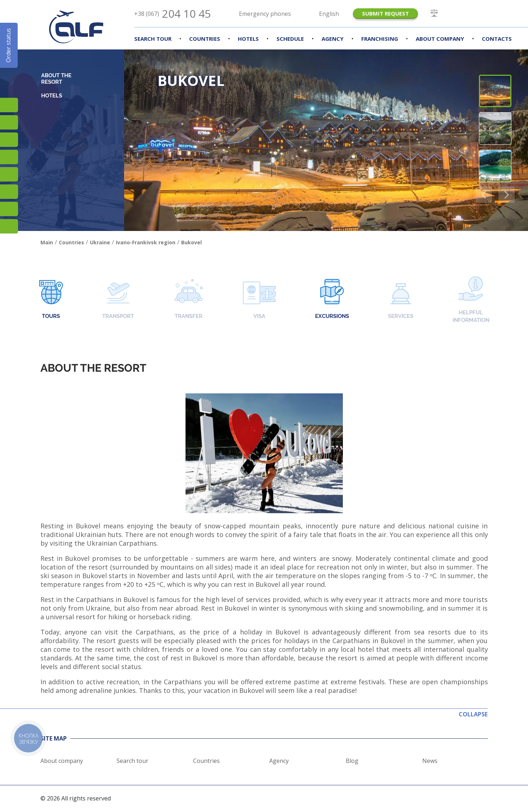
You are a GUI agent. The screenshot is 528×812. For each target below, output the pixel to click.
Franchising (380, 39)
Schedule (290, 39)
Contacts (497, 39)
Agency (333, 39)
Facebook (9, 122)
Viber (9, 192)
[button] (507, 195)
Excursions (332, 300)
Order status (8, 45)
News (430, 761)
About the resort (56, 79)
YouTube (9, 157)
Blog (352, 761)
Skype (9, 209)
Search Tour (153, 39)
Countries (205, 39)
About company (440, 39)
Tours (51, 300)
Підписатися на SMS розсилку (9, 174)
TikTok (9, 140)
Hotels (248, 39)
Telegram (9, 226)
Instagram (9, 105)
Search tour (132, 761)
